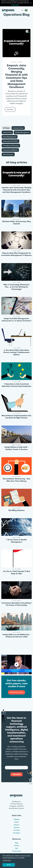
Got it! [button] (9, 865)
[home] (8, 10)
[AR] (28, 10)
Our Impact (16, 833)
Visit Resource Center (17, 692)
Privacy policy (16, 851)
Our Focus (17, 830)
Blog (16, 843)
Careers (16, 846)
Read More (10, 109)
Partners (16, 828)
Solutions (17, 819)
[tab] (6, 128)
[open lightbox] (16, 665)
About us (16, 825)
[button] (22, 10)
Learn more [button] (7, 860)
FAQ (16, 848)
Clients (16, 822)
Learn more (15, 5)
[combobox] (28, 10)
